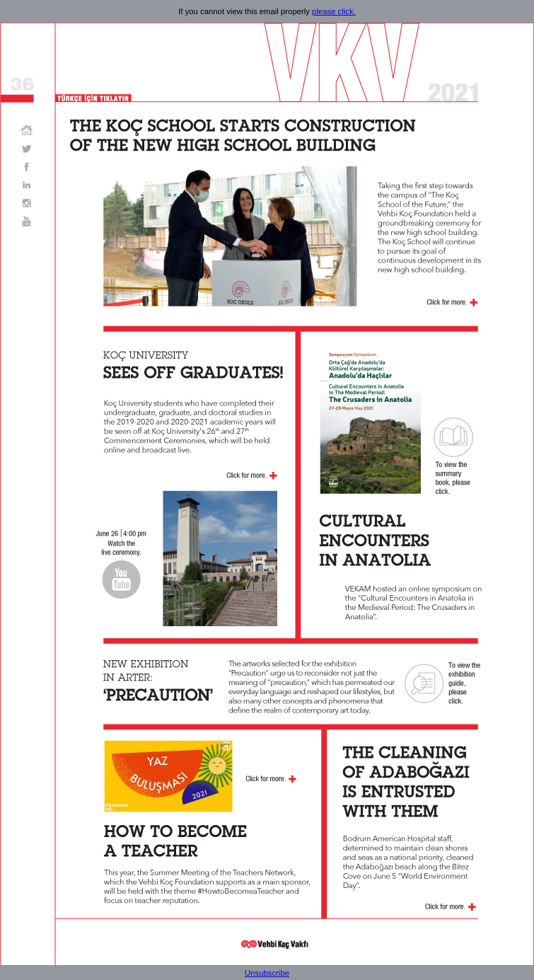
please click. (334, 11)
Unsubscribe (267, 973)
